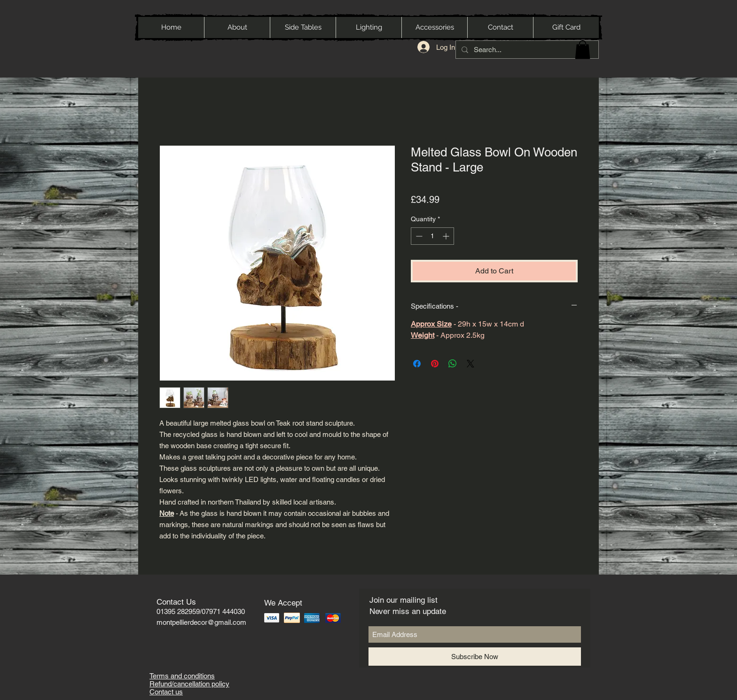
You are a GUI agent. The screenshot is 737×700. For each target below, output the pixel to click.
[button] (583, 50)
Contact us (166, 692)
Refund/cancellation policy (189, 684)
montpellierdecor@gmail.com (201, 622)
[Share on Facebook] (417, 364)
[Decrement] (418, 236)
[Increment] (447, 236)
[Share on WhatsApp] (453, 364)
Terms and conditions (182, 676)
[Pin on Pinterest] (435, 364)
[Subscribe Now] (475, 657)
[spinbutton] (432, 236)
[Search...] (526, 50)
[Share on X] (470, 364)
